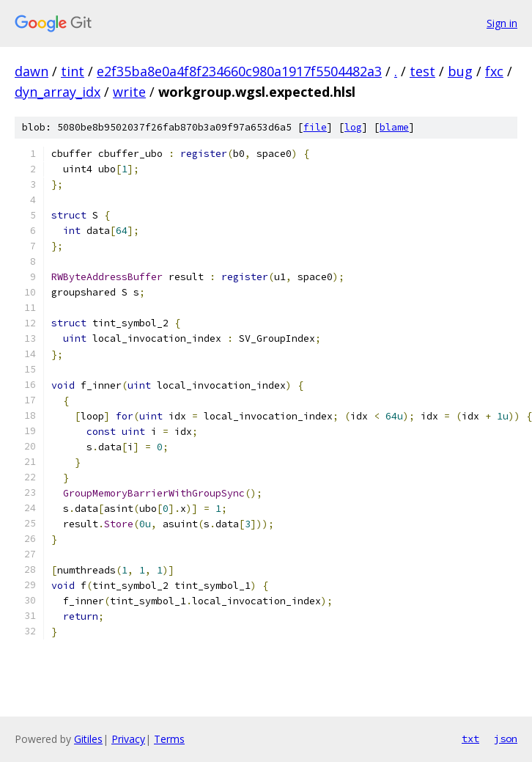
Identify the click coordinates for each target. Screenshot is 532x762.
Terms (169, 739)
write (129, 92)
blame (394, 127)
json (506, 739)
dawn (32, 71)
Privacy (128, 739)
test (422, 71)
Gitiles (88, 739)
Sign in (502, 23)
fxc (494, 71)
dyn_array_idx (58, 92)
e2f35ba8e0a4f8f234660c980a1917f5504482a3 (239, 71)
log (353, 127)
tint (73, 71)
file (315, 127)
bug (460, 71)
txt (470, 739)
